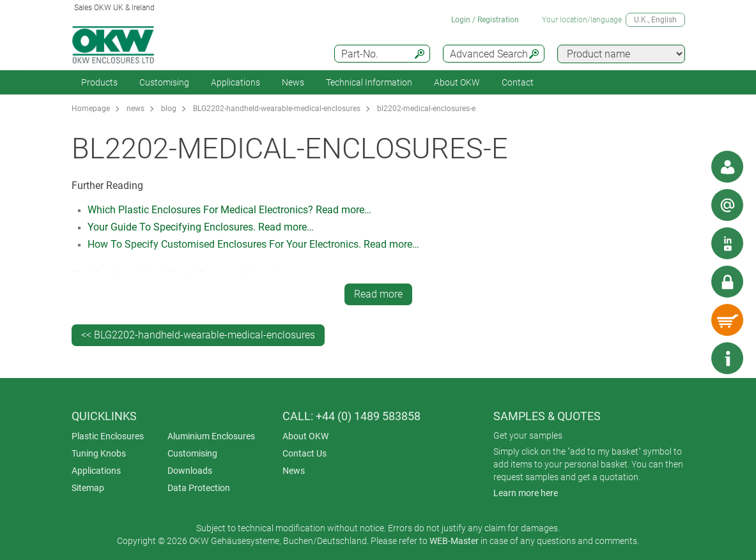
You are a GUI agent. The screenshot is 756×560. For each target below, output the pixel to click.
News (293, 82)
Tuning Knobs (99, 453)
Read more (378, 294)
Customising (164, 82)
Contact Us (305, 453)
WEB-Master (454, 541)
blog (169, 109)
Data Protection (199, 488)
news (135, 109)
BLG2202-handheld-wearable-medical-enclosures (277, 109)
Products (99, 82)
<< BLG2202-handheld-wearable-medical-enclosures (198, 335)
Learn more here (526, 493)
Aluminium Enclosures (211, 436)
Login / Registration (485, 20)
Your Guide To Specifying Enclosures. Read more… (201, 227)
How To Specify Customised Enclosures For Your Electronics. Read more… (253, 244)
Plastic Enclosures (108, 436)
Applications (235, 82)
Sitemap (88, 488)
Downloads (190, 471)
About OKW (305, 436)
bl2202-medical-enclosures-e (426, 109)
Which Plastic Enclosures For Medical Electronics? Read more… (229, 210)
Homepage (91, 109)
